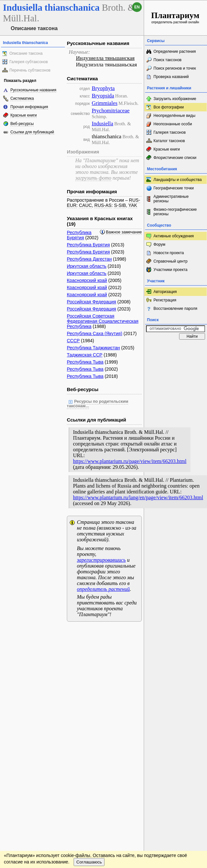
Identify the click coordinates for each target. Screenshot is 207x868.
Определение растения (175, 51)
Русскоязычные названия (33, 90)
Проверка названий (171, 77)
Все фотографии (169, 107)
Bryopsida (103, 96)
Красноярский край (87, 280)
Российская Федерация (91, 302)
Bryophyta (103, 88)
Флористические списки (175, 158)
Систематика (22, 98)
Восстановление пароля (175, 309)
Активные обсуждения (174, 236)
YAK (133, 205)
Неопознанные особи (173, 124)
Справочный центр (170, 261)
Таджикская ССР (85, 355)
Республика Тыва (85, 362)
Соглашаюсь (89, 862)
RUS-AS (103, 205)
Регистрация (165, 300)
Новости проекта (169, 253)
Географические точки (174, 188)
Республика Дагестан (89, 259)
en (137, 7)
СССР (73, 341)
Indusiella (103, 124)
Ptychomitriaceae (111, 111)
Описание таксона (26, 53)
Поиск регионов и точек (175, 68)
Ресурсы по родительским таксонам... (97, 404)
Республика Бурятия (79, 235)
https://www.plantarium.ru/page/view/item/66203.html (130, 461)
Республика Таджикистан (93, 348)
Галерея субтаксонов (29, 62)
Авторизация (165, 292)
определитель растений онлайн (175, 17)
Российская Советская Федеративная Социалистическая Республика (103, 321)
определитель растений (103, 589)
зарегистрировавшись (101, 560)
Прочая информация (29, 107)
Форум (159, 244)
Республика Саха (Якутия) (95, 333)
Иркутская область (87, 266)
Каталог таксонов (169, 141)
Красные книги (24, 115)
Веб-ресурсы (22, 124)
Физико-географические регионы (175, 212)
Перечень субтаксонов (30, 70)
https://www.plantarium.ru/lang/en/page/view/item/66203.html (138, 497)
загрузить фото (93, 178)
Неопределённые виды (174, 116)
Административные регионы (171, 199)
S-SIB (120, 205)
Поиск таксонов (168, 60)
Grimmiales (105, 103)
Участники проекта (170, 270)
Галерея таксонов (170, 132)
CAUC (85, 205)
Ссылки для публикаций (32, 132)
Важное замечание (124, 232)
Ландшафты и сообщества (178, 180)
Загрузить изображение (175, 99)
